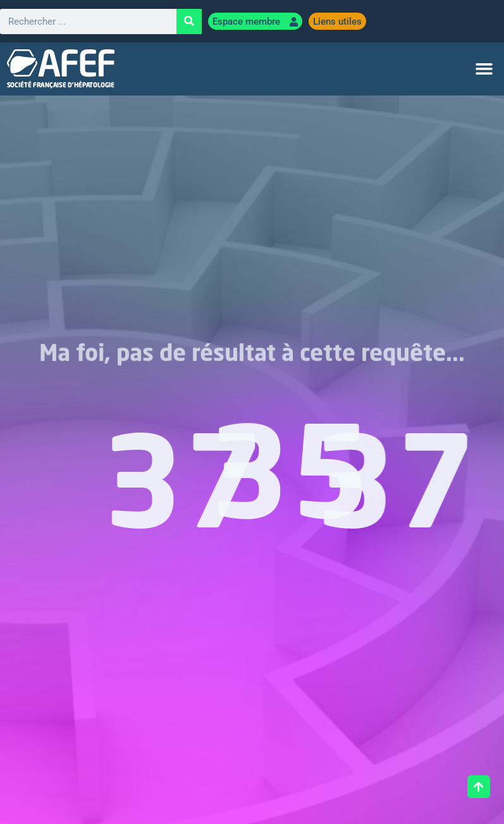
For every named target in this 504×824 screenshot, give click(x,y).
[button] (484, 69)
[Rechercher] (189, 22)
